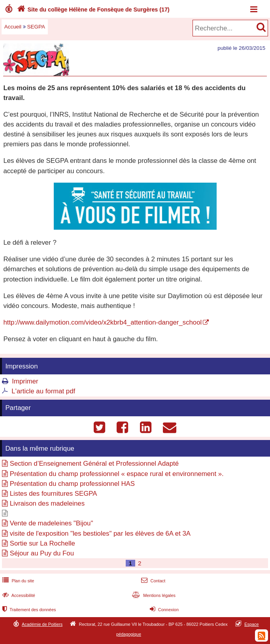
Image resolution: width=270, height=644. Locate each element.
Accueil (13, 27)
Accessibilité (18, 595)
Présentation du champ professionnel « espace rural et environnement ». (117, 474)
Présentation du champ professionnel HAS (72, 484)
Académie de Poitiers (42, 624)
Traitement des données (28, 610)
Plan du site (17, 581)
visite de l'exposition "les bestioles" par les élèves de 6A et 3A (100, 534)
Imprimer (25, 381)
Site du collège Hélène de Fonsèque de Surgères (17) (93, 9)
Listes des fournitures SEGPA (54, 494)
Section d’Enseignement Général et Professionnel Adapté (94, 464)
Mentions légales (153, 595)
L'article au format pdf (43, 391)
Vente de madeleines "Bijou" (52, 523)
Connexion (163, 610)
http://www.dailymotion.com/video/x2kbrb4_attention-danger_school (102, 322)
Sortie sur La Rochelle (42, 543)
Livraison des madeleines (47, 503)
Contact (152, 581)
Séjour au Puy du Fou (42, 553)
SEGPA (36, 27)
